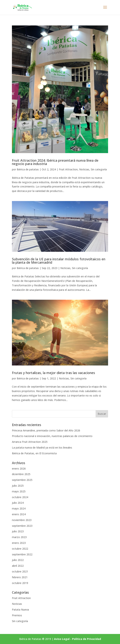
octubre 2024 (20, 497)
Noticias (84, 169)
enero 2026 (19, 469)
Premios (17, 615)
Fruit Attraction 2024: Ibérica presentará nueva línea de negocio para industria (55, 162)
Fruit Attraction (68, 169)
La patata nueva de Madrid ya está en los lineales (42, 448)
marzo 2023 (19, 537)
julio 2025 (18, 486)
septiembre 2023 (22, 526)
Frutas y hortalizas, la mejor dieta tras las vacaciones (53, 373)
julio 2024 (18, 503)
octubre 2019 (20, 583)
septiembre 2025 (22, 480)
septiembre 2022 (22, 554)
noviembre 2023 (22, 520)
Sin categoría (99, 169)
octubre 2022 (20, 549)
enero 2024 (19, 514)
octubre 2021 (20, 571)
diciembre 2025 (21, 474)
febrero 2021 (20, 577)
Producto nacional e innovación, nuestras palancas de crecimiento (52, 436)
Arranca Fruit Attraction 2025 (30, 442)
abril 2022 (18, 566)
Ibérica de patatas (28, 169)
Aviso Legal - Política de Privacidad (78, 639)
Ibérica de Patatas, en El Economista (34, 453)
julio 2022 (18, 560)
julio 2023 (18, 531)
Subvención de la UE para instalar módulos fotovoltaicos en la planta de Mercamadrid (59, 261)
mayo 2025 (19, 491)
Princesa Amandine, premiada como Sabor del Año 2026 (46, 430)
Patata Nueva (20, 610)
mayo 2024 (19, 508)
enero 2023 (19, 543)
